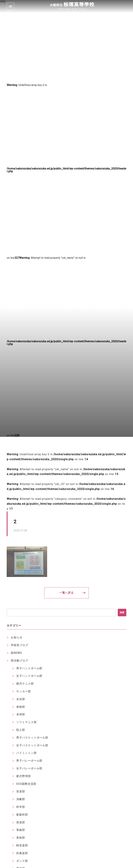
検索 (122, 612)
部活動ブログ (20, 661)
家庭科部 (22, 815)
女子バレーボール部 (29, 768)
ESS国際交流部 (26, 784)
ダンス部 (22, 861)
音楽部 (21, 791)
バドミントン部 (26, 753)
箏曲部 (21, 830)
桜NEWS (16, 653)
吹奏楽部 (22, 853)
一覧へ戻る (67, 593)
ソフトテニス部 (26, 722)
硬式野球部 (24, 776)
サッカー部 (24, 691)
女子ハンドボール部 (29, 676)
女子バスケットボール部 (32, 745)
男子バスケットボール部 (32, 738)
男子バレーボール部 (29, 761)
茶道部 (21, 822)
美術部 (21, 838)
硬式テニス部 (25, 684)
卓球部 (21, 714)
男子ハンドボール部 (29, 668)
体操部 (21, 707)
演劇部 (21, 799)
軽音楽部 (22, 845)
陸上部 (21, 730)
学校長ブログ (20, 645)
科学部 (21, 807)
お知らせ (17, 637)
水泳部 (21, 699)
